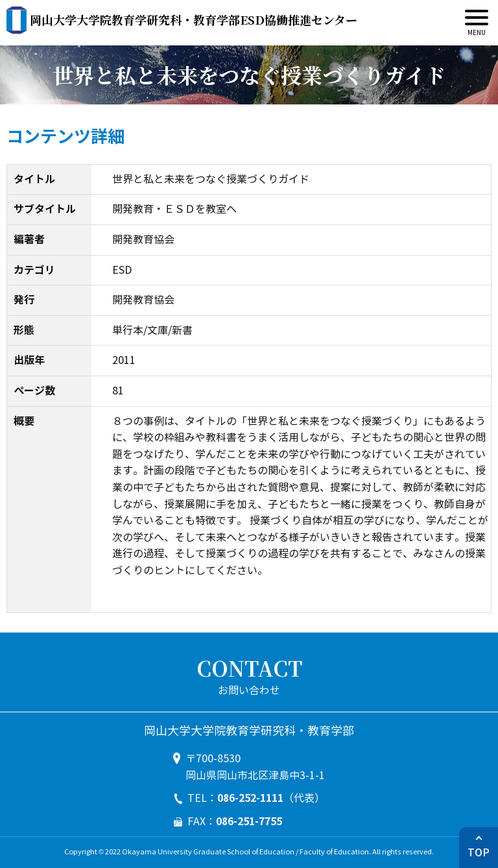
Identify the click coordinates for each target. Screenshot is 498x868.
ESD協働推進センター (194, 19)
